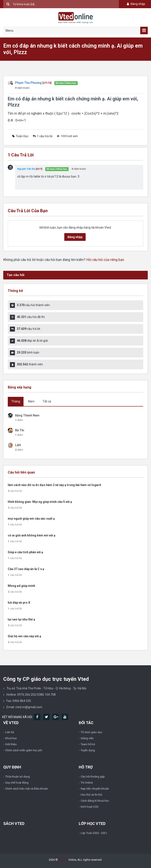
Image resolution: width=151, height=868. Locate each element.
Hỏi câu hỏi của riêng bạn (105, 260)
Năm (31, 401)
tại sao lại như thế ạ (21, 619)
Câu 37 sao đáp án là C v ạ (26, 569)
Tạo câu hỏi (16, 275)
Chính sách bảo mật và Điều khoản (27, 789)
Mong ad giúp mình (21, 586)
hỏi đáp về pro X (19, 603)
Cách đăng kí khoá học (95, 801)
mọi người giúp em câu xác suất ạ (31, 519)
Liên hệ (10, 732)
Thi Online (87, 783)
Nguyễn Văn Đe (26, 169)
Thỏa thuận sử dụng (17, 777)
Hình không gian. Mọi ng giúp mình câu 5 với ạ (40, 502)
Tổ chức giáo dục (91, 732)
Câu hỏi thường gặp (93, 777)
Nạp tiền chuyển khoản (95, 789)
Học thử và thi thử (91, 795)
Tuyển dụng (88, 750)
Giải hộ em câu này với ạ (24, 636)
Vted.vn (63, 860)
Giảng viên (87, 738)
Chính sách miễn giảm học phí (24, 750)
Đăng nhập (136, 4)
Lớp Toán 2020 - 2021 (94, 833)
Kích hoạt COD (90, 807)
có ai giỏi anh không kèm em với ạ (32, 535)
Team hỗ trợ (88, 744)
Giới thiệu (11, 744)
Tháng (16, 401)
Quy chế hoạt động (17, 783)
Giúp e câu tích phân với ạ (25, 552)
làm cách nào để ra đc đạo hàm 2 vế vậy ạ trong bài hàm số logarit (54, 485)
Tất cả (47, 401)
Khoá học (11, 738)
